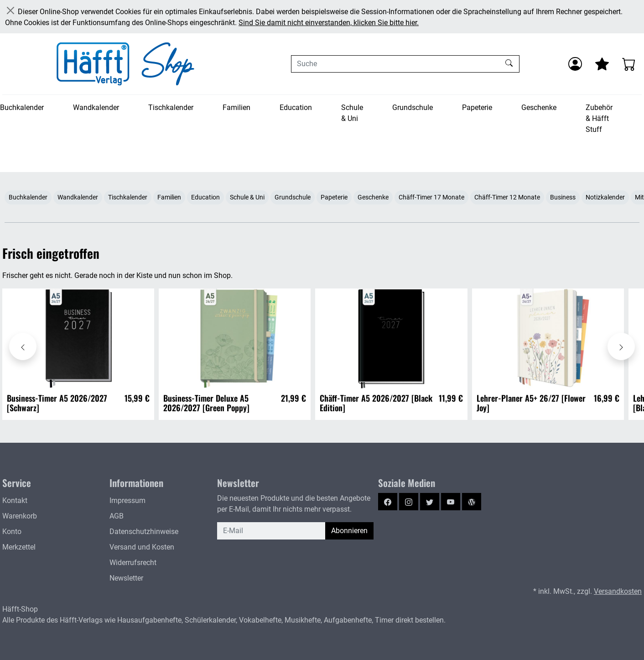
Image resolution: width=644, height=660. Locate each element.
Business (563, 197)
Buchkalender (22, 107)
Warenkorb (20, 516)
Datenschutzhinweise (144, 532)
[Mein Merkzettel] (602, 64)
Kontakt (15, 500)
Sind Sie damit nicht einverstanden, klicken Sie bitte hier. (329, 23)
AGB (117, 516)
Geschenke (539, 107)
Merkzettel (19, 547)
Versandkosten (618, 591)
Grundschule (413, 107)
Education (296, 107)
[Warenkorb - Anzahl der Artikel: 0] (629, 64)
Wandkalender (96, 107)
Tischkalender (171, 107)
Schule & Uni (352, 113)
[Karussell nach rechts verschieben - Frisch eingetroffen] (621, 346)
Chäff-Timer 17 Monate (431, 197)
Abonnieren (349, 531)
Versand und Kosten (142, 547)
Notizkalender (605, 197)
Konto (12, 532)
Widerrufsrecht (133, 563)
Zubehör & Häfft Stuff (599, 118)
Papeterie (477, 107)
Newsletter (126, 578)
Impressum (127, 500)
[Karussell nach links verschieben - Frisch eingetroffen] (23, 346)
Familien (236, 107)
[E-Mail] (271, 531)
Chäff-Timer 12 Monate (507, 197)
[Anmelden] (575, 64)
